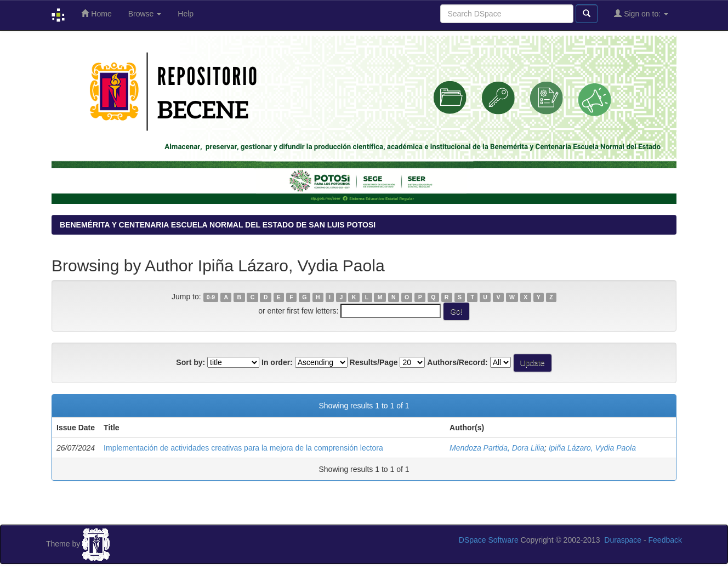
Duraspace (623, 540)
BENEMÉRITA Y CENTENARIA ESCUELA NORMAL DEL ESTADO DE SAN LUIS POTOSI (218, 225)
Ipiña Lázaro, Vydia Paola (592, 448)
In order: (277, 362)
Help (186, 14)
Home (96, 13)
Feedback (665, 540)
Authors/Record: (457, 362)
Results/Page (374, 362)
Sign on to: (641, 13)
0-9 (211, 297)
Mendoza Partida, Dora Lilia (497, 448)
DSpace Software (489, 540)
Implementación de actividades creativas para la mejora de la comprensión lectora (243, 448)
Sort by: (190, 362)
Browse (145, 14)
